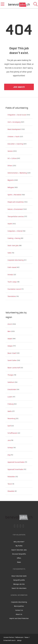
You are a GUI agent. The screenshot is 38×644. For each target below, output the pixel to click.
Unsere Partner (9, 637)
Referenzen (19, 637)
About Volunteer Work (19, 576)
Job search (19, 87)
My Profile (19, 546)
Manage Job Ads (19, 584)
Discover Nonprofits (19, 554)
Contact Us (19, 610)
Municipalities (19, 606)
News (19, 562)
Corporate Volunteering (19, 602)
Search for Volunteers (19, 588)
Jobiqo (19, 640)
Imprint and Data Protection (19, 618)
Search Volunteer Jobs (19, 550)
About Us (19, 614)
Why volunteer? (19, 542)
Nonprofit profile (19, 580)
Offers (19, 558)
